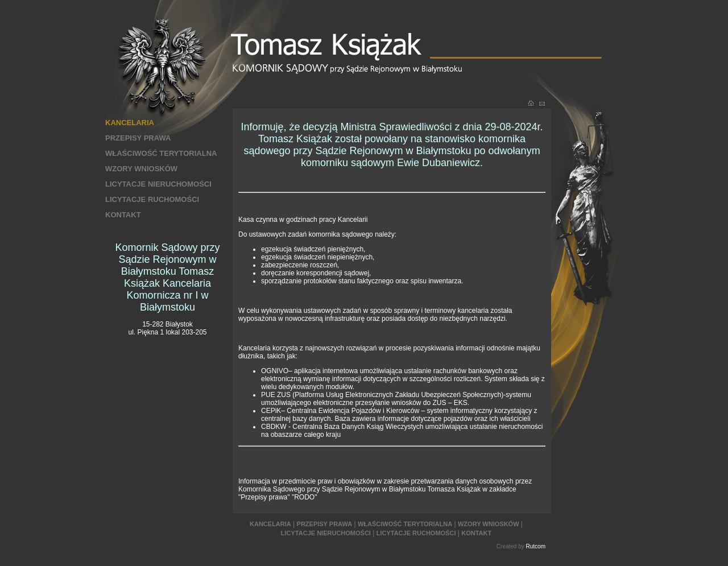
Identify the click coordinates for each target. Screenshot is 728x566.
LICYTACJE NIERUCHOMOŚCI (158, 184)
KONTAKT (123, 215)
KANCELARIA (130, 123)
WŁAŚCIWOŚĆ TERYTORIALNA (161, 153)
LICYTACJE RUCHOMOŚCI (152, 199)
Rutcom (536, 546)
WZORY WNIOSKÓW (141, 169)
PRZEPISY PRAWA (138, 138)
